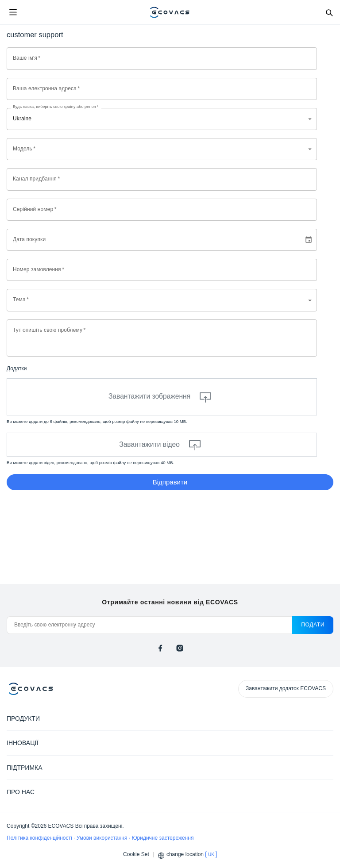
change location (185, 854)
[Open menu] (13, 12)
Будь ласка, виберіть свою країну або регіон (56, 107)
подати (313, 625)
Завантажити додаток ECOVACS (286, 688)
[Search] (329, 12)
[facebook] (160, 648)
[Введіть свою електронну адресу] (149, 625)
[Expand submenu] (327, 718)
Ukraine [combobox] (22, 119)
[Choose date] (309, 240)
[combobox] (162, 149)
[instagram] (180, 648)
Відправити (170, 482)
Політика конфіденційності (40, 838)
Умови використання (103, 838)
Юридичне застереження (162, 838)
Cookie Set (136, 854)
